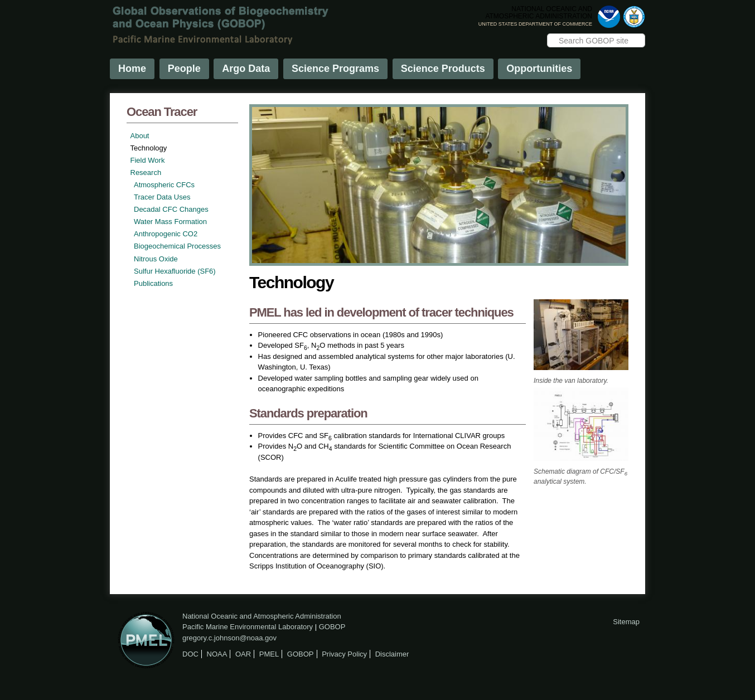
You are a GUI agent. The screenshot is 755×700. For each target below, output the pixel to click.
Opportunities (539, 69)
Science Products (443, 69)
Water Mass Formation (170, 222)
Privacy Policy (344, 654)
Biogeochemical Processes (177, 246)
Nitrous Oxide (156, 259)
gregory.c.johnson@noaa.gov (229, 638)
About (140, 136)
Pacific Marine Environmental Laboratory (248, 627)
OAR (243, 654)
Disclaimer (392, 654)
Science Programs (335, 69)
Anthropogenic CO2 (166, 234)
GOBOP (332, 627)
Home (132, 69)
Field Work (148, 160)
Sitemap (626, 622)
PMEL (269, 654)
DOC (190, 654)
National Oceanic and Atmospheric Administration (262, 616)
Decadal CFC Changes (171, 209)
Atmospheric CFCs (164, 185)
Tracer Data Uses (162, 197)
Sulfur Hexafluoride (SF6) (175, 271)
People (184, 69)
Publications (153, 283)
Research (146, 172)
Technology (149, 148)
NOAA (217, 654)
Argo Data (246, 69)
